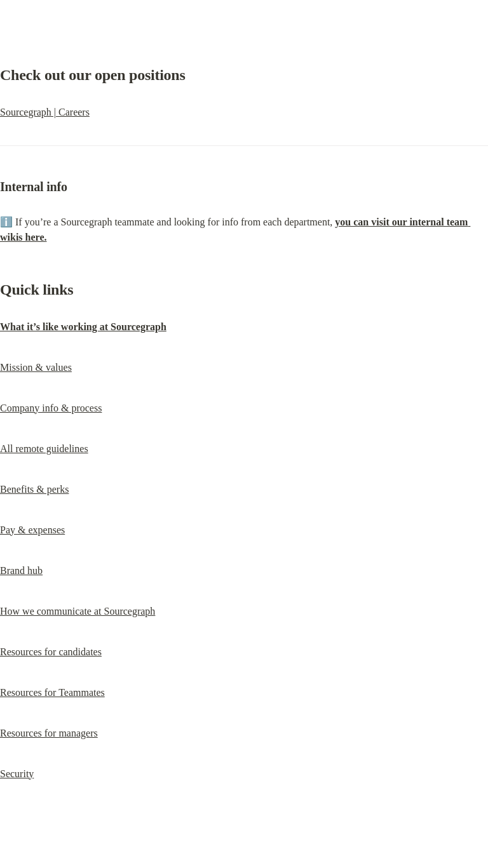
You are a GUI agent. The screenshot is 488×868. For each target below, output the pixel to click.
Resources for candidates (51, 652)
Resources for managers (49, 733)
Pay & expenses (32, 530)
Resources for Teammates (52, 692)
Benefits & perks (34, 489)
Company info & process (51, 408)
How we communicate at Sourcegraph (78, 611)
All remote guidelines (44, 449)
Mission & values (36, 367)
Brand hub (21, 571)
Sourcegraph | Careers (45, 112)
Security (17, 774)
